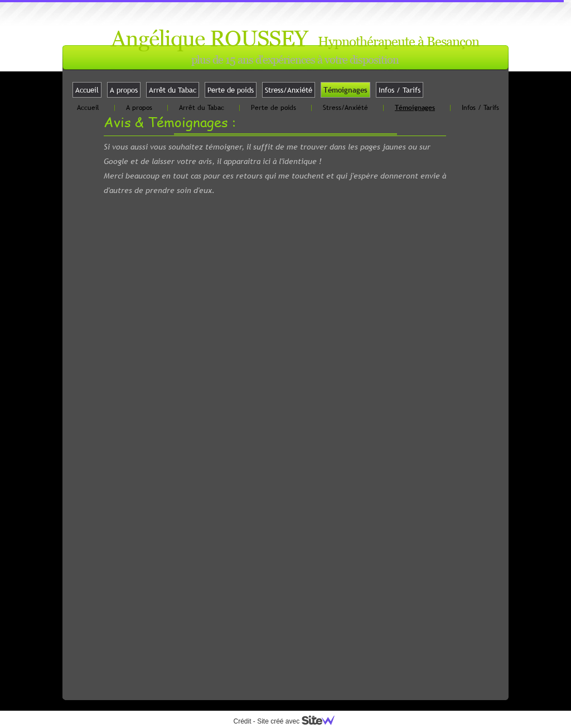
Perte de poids (231, 90)
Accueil (87, 90)
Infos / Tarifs (400, 90)
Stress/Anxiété (289, 90)
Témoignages (345, 90)
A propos (124, 90)
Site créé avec (300, 721)
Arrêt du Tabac (173, 90)
